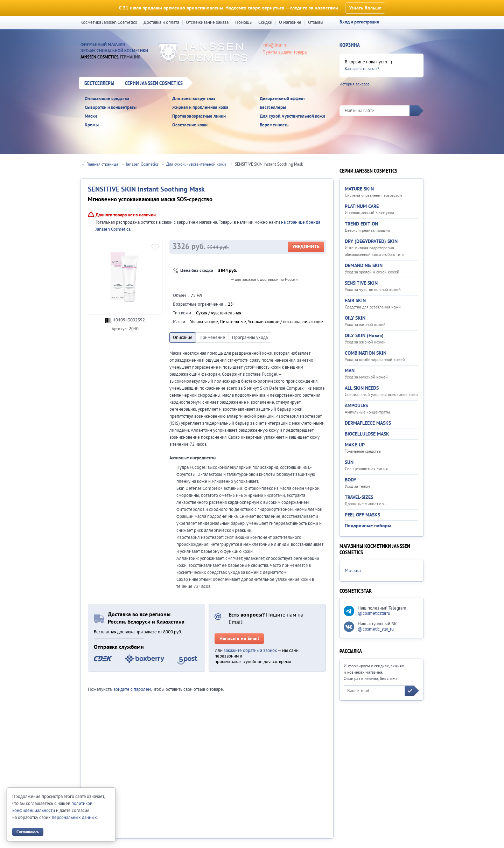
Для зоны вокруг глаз (194, 99)
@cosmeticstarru (374, 613)
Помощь (243, 22)
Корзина (350, 46)
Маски (91, 116)
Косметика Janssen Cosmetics (109, 22)
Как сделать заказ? (362, 69)
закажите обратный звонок (250, 651)
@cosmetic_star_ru (376, 629)
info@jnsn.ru (275, 45)
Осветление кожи (190, 125)
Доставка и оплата (161, 22)
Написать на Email (239, 639)
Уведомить (306, 247)
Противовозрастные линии (199, 116)
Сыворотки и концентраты (111, 108)
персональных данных (74, 818)
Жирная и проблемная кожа (200, 108)
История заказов (355, 84)
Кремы (92, 125)
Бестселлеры (99, 84)
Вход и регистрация (359, 22)
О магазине (290, 22)
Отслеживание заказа (207, 22)
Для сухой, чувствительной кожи (292, 116)
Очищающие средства (107, 99)
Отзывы (316, 22)
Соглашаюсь (28, 832)
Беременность (274, 125)
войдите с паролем (132, 689)
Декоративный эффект (282, 99)
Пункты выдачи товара (285, 52)
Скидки (265, 22)
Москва (353, 571)
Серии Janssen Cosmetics (154, 84)
